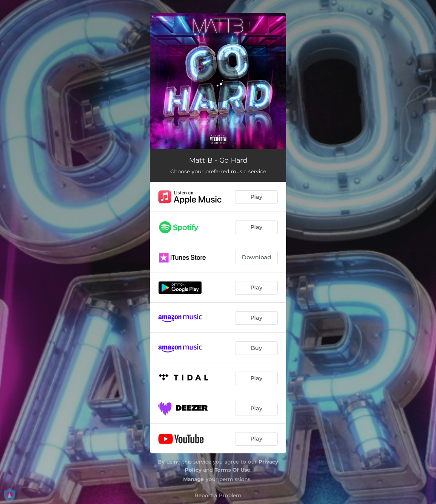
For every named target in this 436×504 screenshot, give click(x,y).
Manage (194, 479)
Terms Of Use (232, 470)
